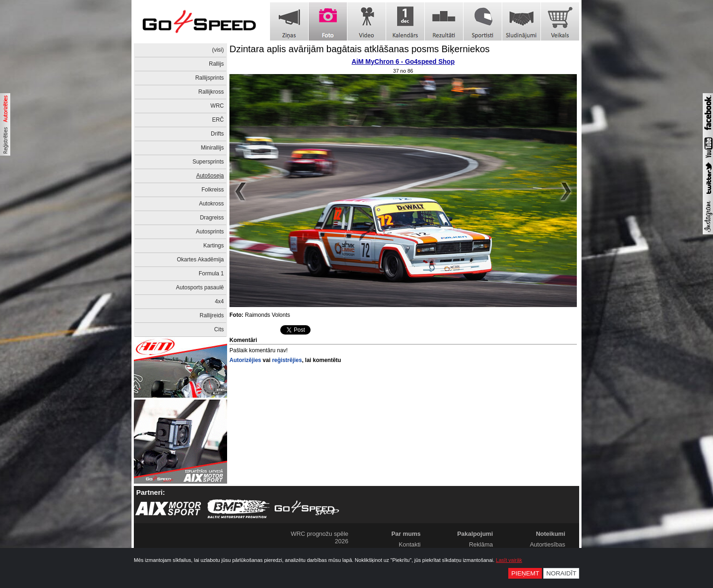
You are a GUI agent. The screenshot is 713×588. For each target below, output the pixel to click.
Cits (219, 329)
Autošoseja (210, 176)
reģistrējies (287, 360)
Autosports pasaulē (200, 287)
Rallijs (216, 64)
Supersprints (208, 162)
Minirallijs (212, 148)
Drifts (217, 134)
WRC (217, 106)
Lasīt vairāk (509, 560)
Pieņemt (525, 573)
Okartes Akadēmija (200, 260)
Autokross (211, 204)
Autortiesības (547, 544)
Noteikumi (550, 534)
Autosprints (210, 232)
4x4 (219, 301)
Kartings (214, 246)
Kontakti (410, 544)
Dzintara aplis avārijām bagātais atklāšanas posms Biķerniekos (360, 49)
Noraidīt (561, 573)
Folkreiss (213, 190)
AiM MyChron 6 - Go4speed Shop (403, 62)
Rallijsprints (210, 78)
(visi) (218, 50)
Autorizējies (245, 360)
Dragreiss (212, 218)
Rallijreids (212, 315)
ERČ (218, 120)
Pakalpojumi (475, 534)
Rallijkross (211, 92)
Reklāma (481, 544)
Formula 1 (211, 273)
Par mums (406, 534)
